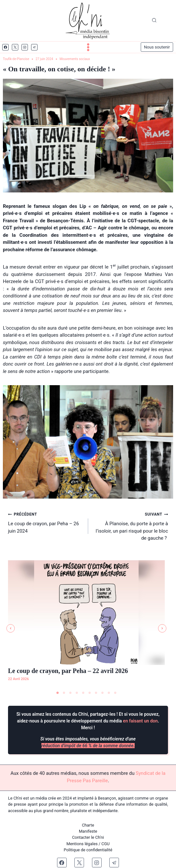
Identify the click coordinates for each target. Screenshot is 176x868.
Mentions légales (82, 844)
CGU (105, 844)
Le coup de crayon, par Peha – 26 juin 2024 (46, 522)
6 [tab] (90, 693)
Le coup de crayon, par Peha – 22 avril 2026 (68, 671)
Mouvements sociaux (75, 59)
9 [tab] (109, 693)
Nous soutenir (157, 47)
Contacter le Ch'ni (88, 837)
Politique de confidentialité (88, 850)
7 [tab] (96, 693)
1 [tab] (58, 693)
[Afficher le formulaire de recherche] (154, 21)
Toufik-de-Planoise (16, 59)
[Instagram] (25, 47)
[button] (11, 628)
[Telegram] (34, 47)
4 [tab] (77, 693)
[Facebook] (5, 47)
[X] (15, 47)
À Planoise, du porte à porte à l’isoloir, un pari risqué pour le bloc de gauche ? (131, 526)
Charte (88, 825)
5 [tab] (83, 693)
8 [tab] (103, 693)
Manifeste (88, 831)
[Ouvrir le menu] (88, 47)
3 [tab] (71, 693)
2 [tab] (64, 693)
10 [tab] (115, 693)
